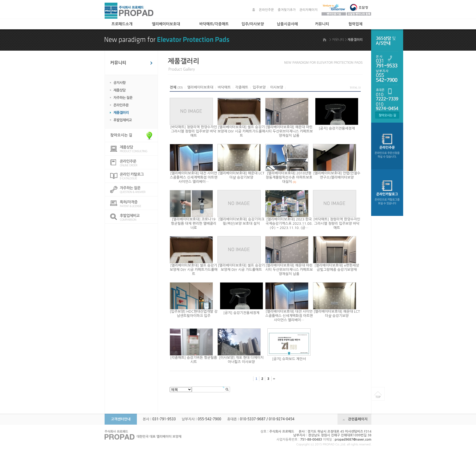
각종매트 (242, 87)
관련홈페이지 (358, 419)
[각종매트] (178, 358)
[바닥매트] (178, 127)
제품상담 (120, 90)
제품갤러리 (121, 113)
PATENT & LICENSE (139, 204)
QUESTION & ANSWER (139, 190)
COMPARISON (139, 217)
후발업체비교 (123, 120)
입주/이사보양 (253, 24)
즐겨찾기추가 (287, 10)
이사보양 (277, 87)
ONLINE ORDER (139, 163)
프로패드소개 (122, 24)
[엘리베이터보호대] (232, 127)
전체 (173, 87)
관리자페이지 (308, 10)
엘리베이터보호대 (166, 24)
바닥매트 (224, 87)
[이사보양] (227, 358)
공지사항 (120, 83)
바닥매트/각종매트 (214, 24)
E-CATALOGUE (139, 176)
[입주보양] (177, 311)
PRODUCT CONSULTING (139, 149)
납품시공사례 (287, 24)
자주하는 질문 (123, 98)
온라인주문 (266, 10)
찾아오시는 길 (121, 135)
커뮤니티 (322, 24)
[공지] (323, 128)
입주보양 (259, 87)
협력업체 (356, 24)
